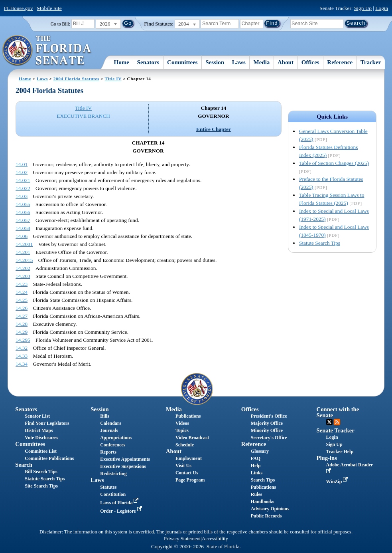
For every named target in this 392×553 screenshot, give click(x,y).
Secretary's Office (269, 438)
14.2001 (24, 244)
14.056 (23, 212)
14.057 (23, 220)
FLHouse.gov (19, 8)
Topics (182, 430)
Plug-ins (327, 458)
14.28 (22, 324)
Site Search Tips (41, 486)
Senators (148, 62)
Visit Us (183, 466)
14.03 (22, 196)
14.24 (22, 292)
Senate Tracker (336, 430)
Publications (188, 416)
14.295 (23, 340)
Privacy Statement (182, 539)
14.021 (23, 180)
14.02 (22, 172)
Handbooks (263, 501)
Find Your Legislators (47, 423)
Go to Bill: (60, 24)
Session (215, 62)
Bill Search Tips (41, 472)
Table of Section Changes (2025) (334, 163)
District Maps (39, 430)
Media (262, 62)
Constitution (113, 494)
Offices (310, 62)
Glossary (260, 451)
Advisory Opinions (270, 509)
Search (24, 465)
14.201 (23, 252)
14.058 (23, 228)
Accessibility (215, 539)
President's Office (269, 416)
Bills (105, 416)
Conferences (113, 445)
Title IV (113, 79)
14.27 (22, 316)
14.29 (22, 332)
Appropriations (116, 438)
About (286, 62)
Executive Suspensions (123, 466)
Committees (182, 62)
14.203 (23, 276)
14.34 (22, 364)
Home (122, 62)
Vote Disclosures (41, 438)
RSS (337, 422)
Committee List (41, 451)
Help (256, 466)
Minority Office (267, 430)
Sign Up (363, 8)
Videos (182, 423)
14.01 (22, 164)
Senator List (37, 416)
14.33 (22, 356)
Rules (257, 494)
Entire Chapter (214, 129)
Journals (109, 430)
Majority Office (267, 423)
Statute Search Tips (320, 243)
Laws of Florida (120, 503)
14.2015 (24, 260)
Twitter (329, 422)
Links (257, 473)
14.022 (23, 188)
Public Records (266, 516)
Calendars (111, 423)
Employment (189, 458)
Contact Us (187, 473)
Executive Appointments (125, 459)
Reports (108, 452)
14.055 (23, 204)
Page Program (190, 480)
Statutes (108, 487)
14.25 (22, 300)
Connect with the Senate (338, 412)
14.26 (22, 308)
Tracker (371, 62)
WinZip (338, 482)
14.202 (23, 268)
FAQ (256, 458)
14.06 (22, 236)
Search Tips (263, 480)
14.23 (22, 284)
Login (382, 8)
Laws (239, 62)
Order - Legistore (122, 511)
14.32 (22, 348)
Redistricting (113, 474)
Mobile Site (49, 8)
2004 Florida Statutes (76, 79)
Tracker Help (340, 452)
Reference (340, 62)
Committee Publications (49, 458)
